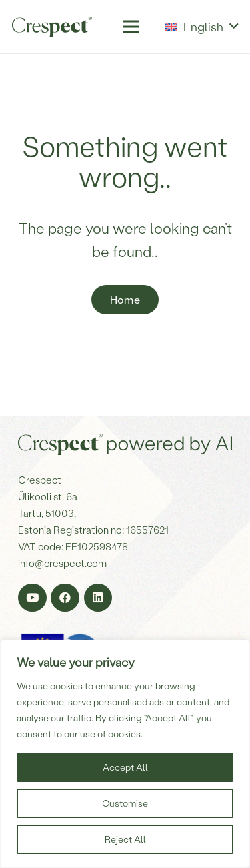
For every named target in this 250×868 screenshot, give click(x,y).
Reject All (125, 839)
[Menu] (131, 27)
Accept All (125, 767)
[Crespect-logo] (52, 27)
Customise (125, 803)
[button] (202, 27)
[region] (125, 754)
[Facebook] (65, 598)
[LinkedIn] (98, 598)
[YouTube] (32, 598)
